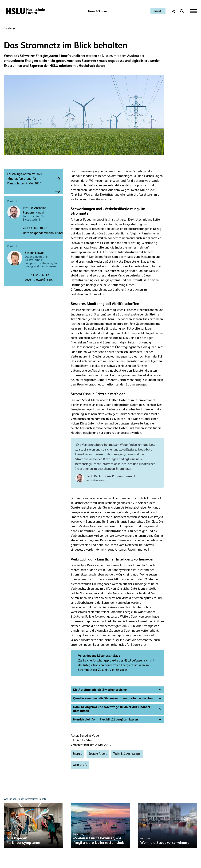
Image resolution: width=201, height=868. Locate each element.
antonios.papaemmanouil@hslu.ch (45, 233)
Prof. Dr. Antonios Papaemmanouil (35, 210)
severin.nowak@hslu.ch (40, 280)
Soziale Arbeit (98, 754)
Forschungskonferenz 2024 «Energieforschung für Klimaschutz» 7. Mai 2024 (31, 179)
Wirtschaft (80, 765)
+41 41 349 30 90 (35, 228)
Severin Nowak (35, 253)
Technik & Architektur (127, 754)
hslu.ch (158, 11)
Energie (77, 754)
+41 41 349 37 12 (37, 275)
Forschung (9, 28)
